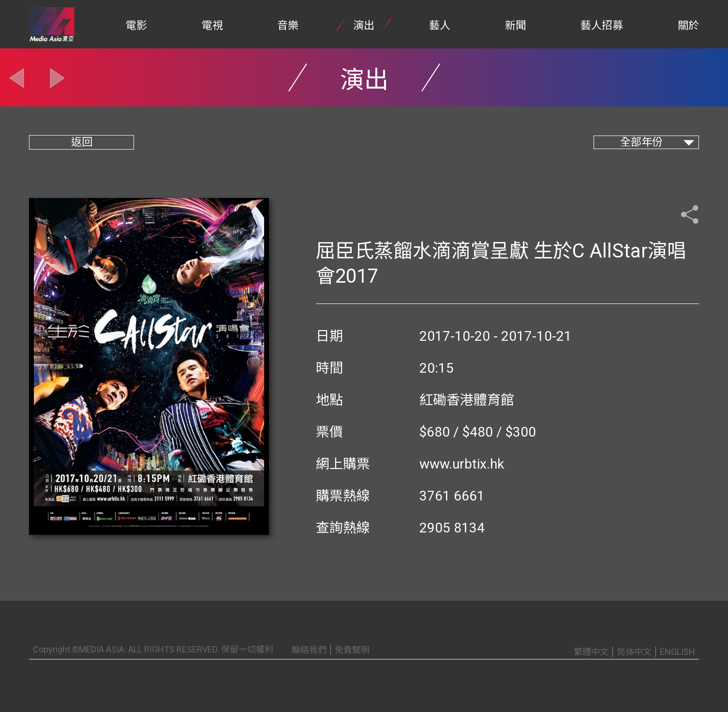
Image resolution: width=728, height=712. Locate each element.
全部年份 (641, 142)
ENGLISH (677, 652)
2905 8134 (452, 528)
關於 (688, 25)
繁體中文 (591, 652)
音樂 (288, 25)
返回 (82, 142)
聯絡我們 (309, 650)
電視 (212, 25)
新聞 (516, 25)
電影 (136, 25)
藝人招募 (602, 25)
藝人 (440, 25)
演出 (364, 25)
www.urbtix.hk (462, 464)
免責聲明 (352, 650)
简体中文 (634, 652)
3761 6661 (452, 496)
